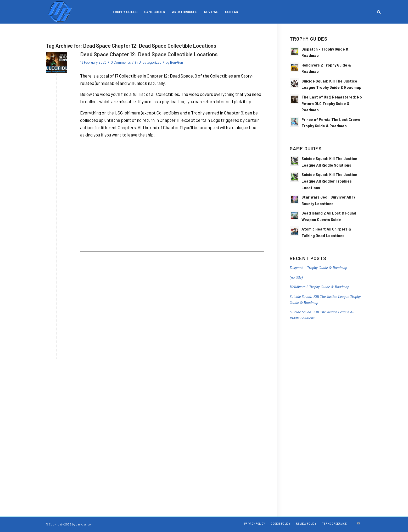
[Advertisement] (172, 296)
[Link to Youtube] (359, 523)
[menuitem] (125, 12)
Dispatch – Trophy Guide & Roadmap (318, 268)
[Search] (379, 12)
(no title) (296, 277)
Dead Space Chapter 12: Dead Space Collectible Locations (149, 54)
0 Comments (121, 62)
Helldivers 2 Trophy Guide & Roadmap (320, 287)
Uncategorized (150, 62)
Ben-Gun (177, 62)
